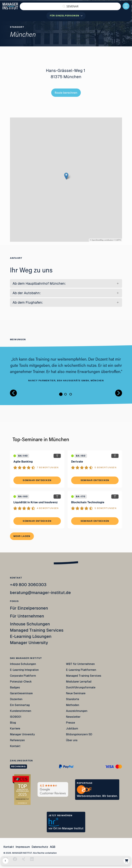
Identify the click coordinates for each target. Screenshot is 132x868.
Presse (70, 723)
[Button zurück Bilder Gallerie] (13, 393)
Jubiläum (72, 729)
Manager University (29, 643)
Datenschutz (40, 847)
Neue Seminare (76, 693)
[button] (70, 6)
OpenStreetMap (98, 240)
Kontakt (15, 746)
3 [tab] (71, 394)
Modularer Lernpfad (79, 682)
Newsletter (73, 717)
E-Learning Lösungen (31, 636)
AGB (53, 847)
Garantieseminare (21, 693)
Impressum (23, 847)
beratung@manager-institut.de (40, 593)
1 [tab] (61, 394)
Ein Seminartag (20, 705)
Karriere (15, 729)
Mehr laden (22, 536)
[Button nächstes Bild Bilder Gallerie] (119, 393)
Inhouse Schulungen (30, 624)
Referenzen (17, 740)
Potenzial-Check (21, 682)
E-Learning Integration (24, 670)
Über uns (72, 740)
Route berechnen (66, 93)
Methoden (73, 705)
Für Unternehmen (27, 616)
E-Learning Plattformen (81, 670)
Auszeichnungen (77, 711)
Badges (15, 687)
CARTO (118, 240)
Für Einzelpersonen (29, 608)
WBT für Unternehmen (80, 664)
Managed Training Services (37, 630)
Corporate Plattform (23, 676)
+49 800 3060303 (28, 585)
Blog (13, 723)
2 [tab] (65, 394)
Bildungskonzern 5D (79, 734)
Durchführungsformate (81, 687)
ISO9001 (16, 717)
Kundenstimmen (21, 711)
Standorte (73, 699)
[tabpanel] (66, 370)
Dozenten (16, 699)
